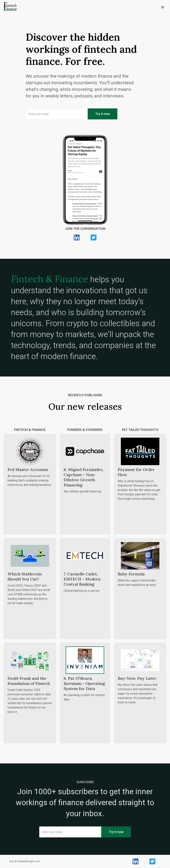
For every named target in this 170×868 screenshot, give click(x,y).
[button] (95, 7)
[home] (10, 7)
